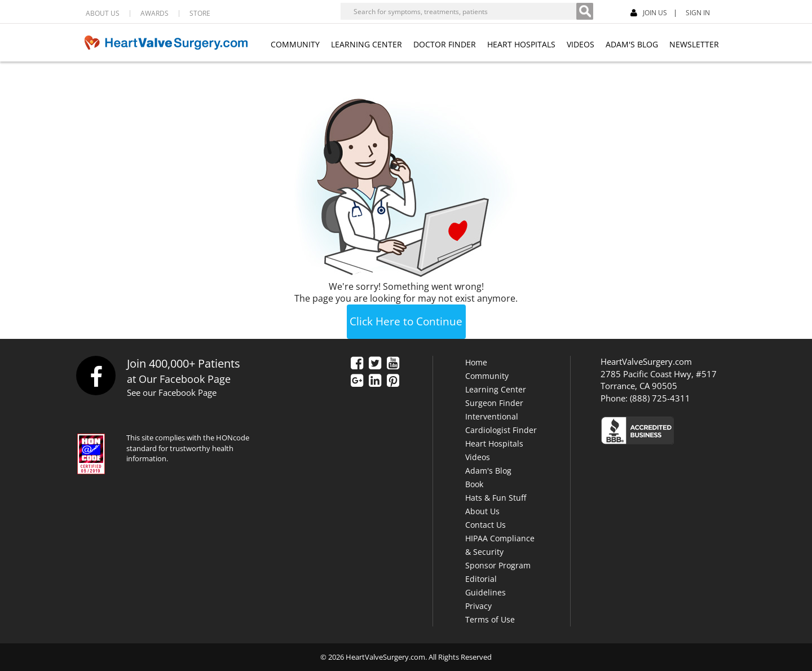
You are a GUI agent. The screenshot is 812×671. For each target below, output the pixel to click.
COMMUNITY (295, 44)
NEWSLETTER (694, 44)
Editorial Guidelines (486, 586)
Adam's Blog (488, 471)
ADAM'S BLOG (632, 44)
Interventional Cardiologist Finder (501, 423)
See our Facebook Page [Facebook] (172, 392)
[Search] (585, 11)
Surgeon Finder (494, 403)
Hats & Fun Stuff (496, 498)
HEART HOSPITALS (521, 44)
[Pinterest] (393, 382)
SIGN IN (698, 13)
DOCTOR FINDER (445, 44)
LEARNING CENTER (367, 44)
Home (476, 362)
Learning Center (496, 389)
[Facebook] (746, 12)
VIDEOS (581, 44)
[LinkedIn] (375, 382)
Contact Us (486, 525)
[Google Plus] (357, 382)
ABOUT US (103, 14)
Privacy (478, 606)
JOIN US (649, 13)
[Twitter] (375, 364)
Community (487, 376)
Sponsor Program (498, 565)
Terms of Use (490, 619)
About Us (482, 511)
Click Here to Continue (406, 321)
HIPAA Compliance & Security (500, 545)
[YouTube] (393, 364)
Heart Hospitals (494, 443)
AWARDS (155, 14)
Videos (478, 457)
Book (474, 484)
